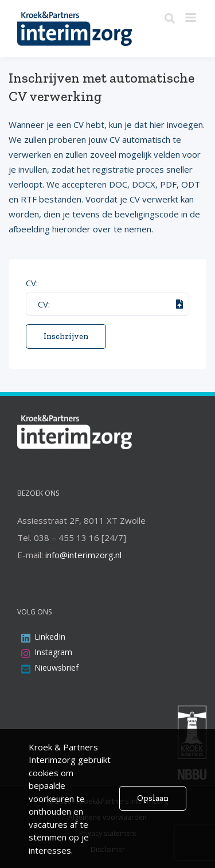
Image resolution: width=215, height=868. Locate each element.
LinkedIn (50, 637)
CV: (32, 283)
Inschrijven (66, 336)
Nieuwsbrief (56, 667)
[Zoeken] (170, 19)
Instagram (53, 652)
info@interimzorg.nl (83, 555)
